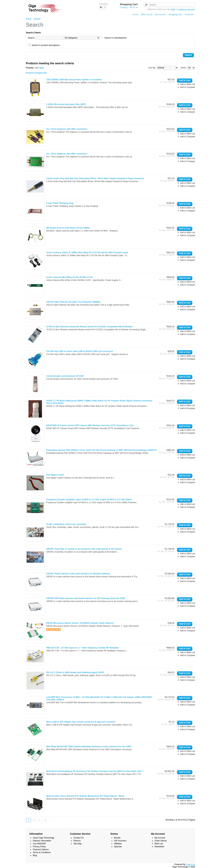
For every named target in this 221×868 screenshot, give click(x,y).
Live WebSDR (39, 844)
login (173, 9)
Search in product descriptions (46, 45)
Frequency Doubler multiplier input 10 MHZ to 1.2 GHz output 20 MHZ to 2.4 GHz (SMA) (89, 500)
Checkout (189, 15)
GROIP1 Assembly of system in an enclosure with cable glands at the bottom (84, 549)
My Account (161, 15)
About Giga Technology (44, 838)
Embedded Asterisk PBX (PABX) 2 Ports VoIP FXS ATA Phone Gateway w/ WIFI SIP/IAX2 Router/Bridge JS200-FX (101, 450)
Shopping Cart (175, 15)
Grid (42, 68)
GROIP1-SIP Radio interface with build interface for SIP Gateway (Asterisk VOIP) (86, 598)
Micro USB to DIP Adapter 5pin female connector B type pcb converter (81, 722)
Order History (161, 841)
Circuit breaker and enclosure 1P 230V (65, 376)
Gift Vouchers (120, 841)
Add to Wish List (188, 84)
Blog (35, 855)
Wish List (159, 844)
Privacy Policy (39, 847)
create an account (186, 9)
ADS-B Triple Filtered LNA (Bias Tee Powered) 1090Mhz (73, 302)
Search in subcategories (116, 38)
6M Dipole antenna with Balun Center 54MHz (68, 228)
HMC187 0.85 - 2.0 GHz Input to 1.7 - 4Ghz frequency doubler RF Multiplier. (83, 648)
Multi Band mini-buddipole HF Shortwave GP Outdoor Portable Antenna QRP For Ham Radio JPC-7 (95, 771)
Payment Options (41, 850)
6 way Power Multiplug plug (60, 203)
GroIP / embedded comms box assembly (66, 524)
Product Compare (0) (36, 73)
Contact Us (78, 838)
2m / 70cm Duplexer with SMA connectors (67, 129)
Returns (77, 841)
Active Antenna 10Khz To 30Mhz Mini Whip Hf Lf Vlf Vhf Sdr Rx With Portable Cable (87, 253)
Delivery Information (42, 841)
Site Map (77, 844)
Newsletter (159, 847)
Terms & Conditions (42, 852)
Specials (118, 847)
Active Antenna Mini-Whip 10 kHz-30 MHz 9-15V (70, 277)
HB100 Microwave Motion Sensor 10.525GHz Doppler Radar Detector (80, 623)
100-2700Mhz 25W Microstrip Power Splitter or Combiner (74, 80)
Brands (117, 838)
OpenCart (191, 864)
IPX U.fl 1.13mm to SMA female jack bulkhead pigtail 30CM (75, 672)
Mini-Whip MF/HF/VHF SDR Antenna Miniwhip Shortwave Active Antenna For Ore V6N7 (89, 747)
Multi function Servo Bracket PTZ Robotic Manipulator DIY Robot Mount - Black (85, 796)
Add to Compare (188, 87)
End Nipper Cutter (55, 475)
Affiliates (118, 844)
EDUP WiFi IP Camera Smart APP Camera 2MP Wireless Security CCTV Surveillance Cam (90, 425)
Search (37, 19)
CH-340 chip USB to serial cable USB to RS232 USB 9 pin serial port (80, 351)
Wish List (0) (147, 15)
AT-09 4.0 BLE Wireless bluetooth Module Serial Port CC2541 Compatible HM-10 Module (89, 327)
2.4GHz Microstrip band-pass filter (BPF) (66, 104)
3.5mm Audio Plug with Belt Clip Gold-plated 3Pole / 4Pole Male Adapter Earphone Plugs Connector (95, 178)
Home (135, 15)
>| (45, 820)
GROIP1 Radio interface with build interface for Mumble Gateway (78, 574)
